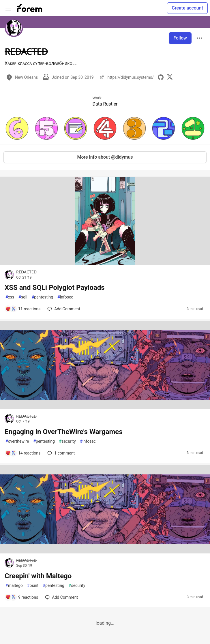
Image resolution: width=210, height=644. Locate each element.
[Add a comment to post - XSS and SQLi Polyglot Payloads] (23, 309)
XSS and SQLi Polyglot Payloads (55, 288)
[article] (105, 263)
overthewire (17, 441)
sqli (23, 297)
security (67, 441)
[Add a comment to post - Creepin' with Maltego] (22, 597)
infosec (65, 297)
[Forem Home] (30, 8)
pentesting (42, 297)
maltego (14, 586)
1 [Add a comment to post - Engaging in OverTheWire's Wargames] (60, 453)
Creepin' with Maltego (38, 576)
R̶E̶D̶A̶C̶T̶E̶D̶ (26, 272)
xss (10, 297)
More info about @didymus (105, 157)
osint (33, 586)
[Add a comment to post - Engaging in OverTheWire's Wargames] (23, 453)
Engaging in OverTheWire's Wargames (64, 432)
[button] (17, 128)
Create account (187, 8)
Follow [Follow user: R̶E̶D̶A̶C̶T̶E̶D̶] (180, 38)
